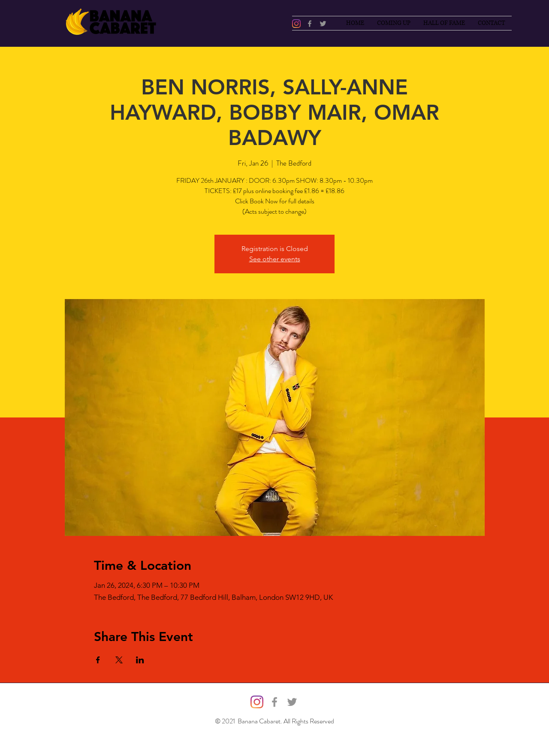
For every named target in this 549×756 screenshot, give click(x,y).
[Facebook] (310, 24)
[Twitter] (323, 24)
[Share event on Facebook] (98, 660)
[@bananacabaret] (296, 24)
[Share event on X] (119, 660)
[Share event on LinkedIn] (140, 660)
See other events (275, 259)
